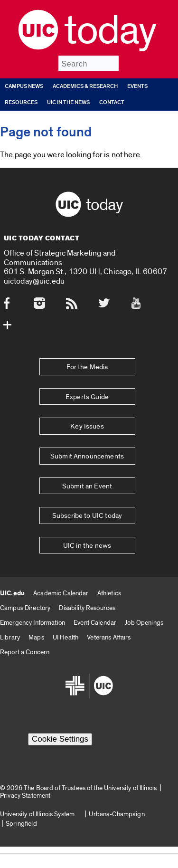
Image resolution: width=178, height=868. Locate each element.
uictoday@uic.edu (34, 281)
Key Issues (87, 426)
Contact (112, 102)
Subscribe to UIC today (87, 516)
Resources (21, 102)
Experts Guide (87, 397)
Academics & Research (85, 86)
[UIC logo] (38, 47)
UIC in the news (68, 102)
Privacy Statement (25, 796)
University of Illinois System (37, 814)
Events (137, 86)
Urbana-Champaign (117, 814)
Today (110, 31)
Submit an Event (87, 486)
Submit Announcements (87, 456)
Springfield (21, 824)
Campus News (24, 86)
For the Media (87, 367)
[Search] (89, 63)
